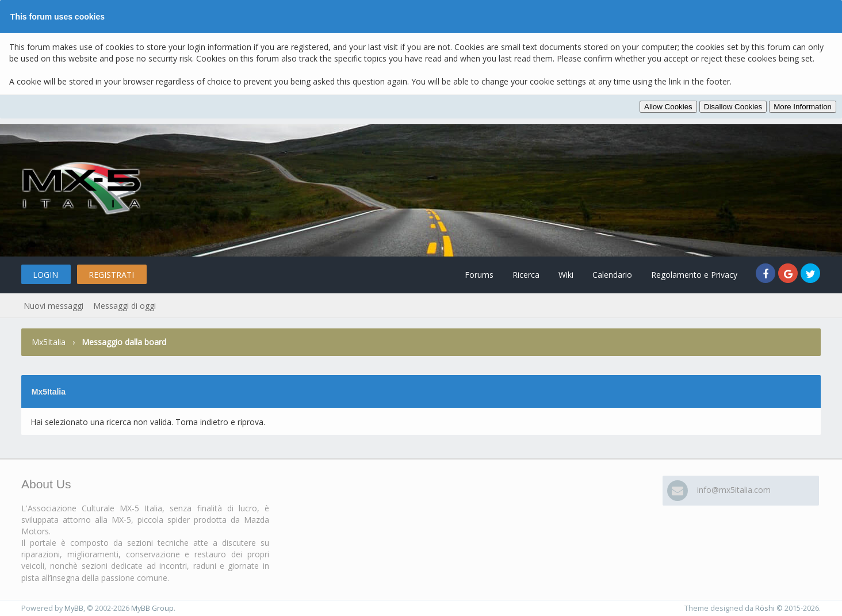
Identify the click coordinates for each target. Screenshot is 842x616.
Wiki (566, 275)
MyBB (74, 608)
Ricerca (526, 275)
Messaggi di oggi (125, 306)
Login (45, 275)
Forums (479, 275)
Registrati (111, 275)
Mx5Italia (49, 342)
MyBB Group (152, 608)
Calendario (612, 275)
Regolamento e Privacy (694, 275)
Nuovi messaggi (53, 306)
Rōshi (765, 608)
